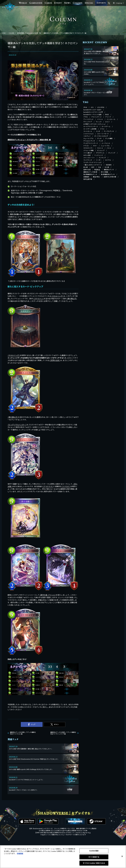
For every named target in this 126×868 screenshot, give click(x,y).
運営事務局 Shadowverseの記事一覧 (29, 33)
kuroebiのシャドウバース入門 (93, 112)
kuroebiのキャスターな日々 (92, 110)
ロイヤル (108, 160)
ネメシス (100, 148)
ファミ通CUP (88, 153)
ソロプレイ (87, 136)
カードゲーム (106, 126)
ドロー (95, 146)
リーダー (99, 160)
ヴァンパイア (88, 122)
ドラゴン (86, 146)
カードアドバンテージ (91, 126)
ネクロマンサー (88, 148)
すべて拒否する (94, 857)
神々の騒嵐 (105, 172)
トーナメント (106, 143)
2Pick (85, 107)
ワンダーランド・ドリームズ (92, 162)
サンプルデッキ (109, 131)
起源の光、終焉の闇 (110, 177)
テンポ (101, 141)
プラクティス (100, 153)
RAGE (107, 114)
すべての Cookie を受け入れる (94, 863)
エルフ (107, 122)
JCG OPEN (101, 107)
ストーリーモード (103, 134)
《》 (57, 296)
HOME (4, 33)
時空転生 (97, 169)
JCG (92, 107)
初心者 (86, 167)
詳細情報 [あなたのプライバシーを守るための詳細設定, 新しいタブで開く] (20, 853)
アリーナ (108, 117)
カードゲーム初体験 (90, 129)
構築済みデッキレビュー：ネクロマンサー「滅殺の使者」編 (29, 140)
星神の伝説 (87, 169)
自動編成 (86, 177)
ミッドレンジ (99, 155)
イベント (100, 119)
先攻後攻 (109, 165)
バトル (109, 148)
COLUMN (11, 33)
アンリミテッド (88, 119)
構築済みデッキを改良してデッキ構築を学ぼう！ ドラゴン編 (23, 733)
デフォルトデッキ (89, 141)
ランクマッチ (88, 160)
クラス (102, 129)
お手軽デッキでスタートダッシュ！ (94, 124)
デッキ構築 (109, 138)
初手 (93, 167)
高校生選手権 (88, 179)
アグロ (85, 117)
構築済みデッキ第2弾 (90, 172)
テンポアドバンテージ (91, 143)
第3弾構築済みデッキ (90, 174)
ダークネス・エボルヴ (101, 136)
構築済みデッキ (109, 169)
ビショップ (101, 150)
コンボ (98, 131)
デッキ (99, 138)
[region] (63, 857)
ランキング (102, 158)
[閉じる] (122, 856)
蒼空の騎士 (96, 177)
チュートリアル (88, 138)
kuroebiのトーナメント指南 (92, 114)
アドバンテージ (96, 117)
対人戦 (107, 167)
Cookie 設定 (94, 851)
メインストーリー (89, 158)
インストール (111, 119)
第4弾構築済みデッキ (108, 174)
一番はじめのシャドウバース (93, 165)
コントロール (88, 131)
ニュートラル (105, 146)
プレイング (112, 153)
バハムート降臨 (88, 150)
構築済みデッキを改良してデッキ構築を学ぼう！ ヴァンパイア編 (63, 733)
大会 (99, 167)
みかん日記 (87, 155)
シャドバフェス (88, 134)
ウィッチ (99, 122)
